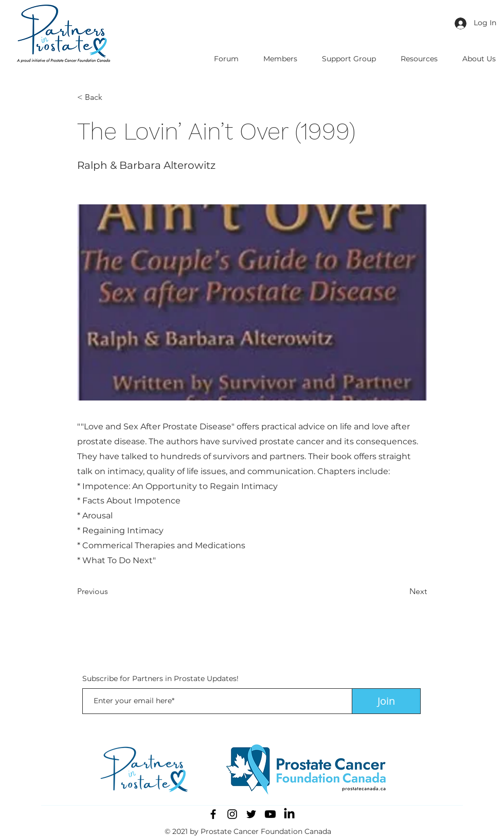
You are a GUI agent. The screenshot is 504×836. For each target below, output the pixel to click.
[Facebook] (213, 814)
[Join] (386, 701)
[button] (111, 97)
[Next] (401, 591)
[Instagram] (232, 814)
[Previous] (111, 591)
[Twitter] (251, 814)
